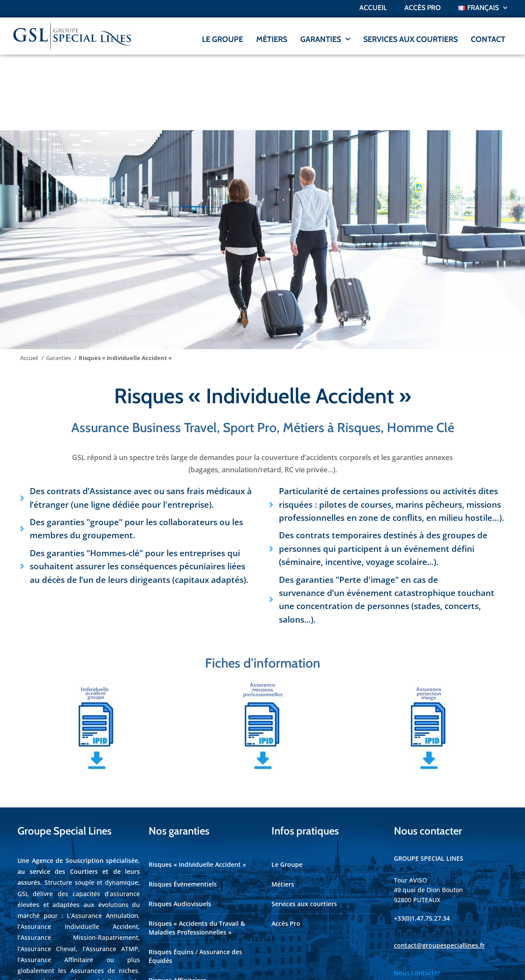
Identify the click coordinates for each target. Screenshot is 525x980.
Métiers (283, 809)
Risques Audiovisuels (180, 828)
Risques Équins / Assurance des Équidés (195, 881)
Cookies (466, 965)
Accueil (373, 8)
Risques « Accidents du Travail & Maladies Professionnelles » (197, 852)
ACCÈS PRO (422, 8)
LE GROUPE (223, 39)
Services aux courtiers (304, 828)
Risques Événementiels (183, 809)
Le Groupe (287, 789)
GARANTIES (325, 40)
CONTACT (488, 39)
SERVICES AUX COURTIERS (410, 39)
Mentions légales (408, 965)
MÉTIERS (272, 39)
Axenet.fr (216, 965)
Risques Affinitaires (177, 905)
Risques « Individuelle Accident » (197, 789)
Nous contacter (417, 897)
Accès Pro (286, 848)
